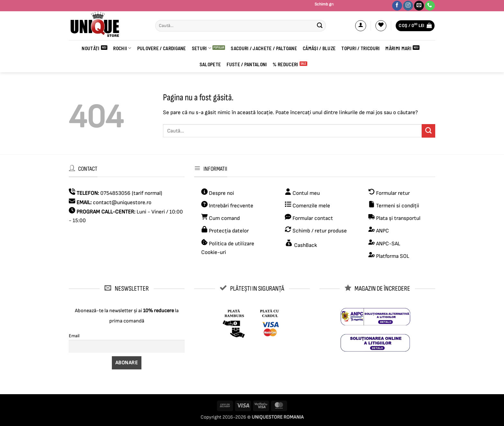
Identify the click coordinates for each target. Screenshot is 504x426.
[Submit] (319, 26)
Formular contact (313, 218)
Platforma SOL (393, 256)
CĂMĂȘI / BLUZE (319, 48)
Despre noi (221, 193)
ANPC (382, 231)
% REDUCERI (285, 64)
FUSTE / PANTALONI (247, 64)
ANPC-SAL (388, 244)
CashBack (305, 245)
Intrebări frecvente (231, 206)
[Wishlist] (381, 26)
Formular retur (393, 193)
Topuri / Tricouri (360, 48)
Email (74, 336)
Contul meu (306, 193)
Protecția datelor (229, 231)
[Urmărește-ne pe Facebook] (397, 6)
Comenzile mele (311, 206)
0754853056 (115, 193)
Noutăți (90, 48)
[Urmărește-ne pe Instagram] (408, 6)
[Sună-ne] (430, 6)
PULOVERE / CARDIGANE (162, 48)
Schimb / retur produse (319, 231)
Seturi (202, 48)
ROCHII (122, 48)
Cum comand (221, 218)
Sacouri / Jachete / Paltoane (264, 48)
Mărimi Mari (398, 48)
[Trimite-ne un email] (419, 6)
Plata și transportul (398, 218)
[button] (361, 26)
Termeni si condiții (398, 206)
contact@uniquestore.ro (122, 203)
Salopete (210, 64)
